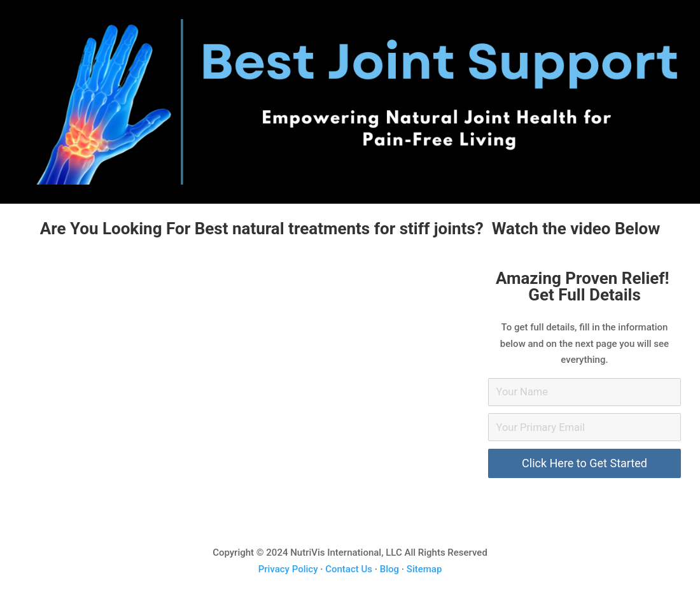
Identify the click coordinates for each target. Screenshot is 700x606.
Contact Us (349, 569)
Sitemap (424, 569)
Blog (389, 569)
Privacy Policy (288, 569)
